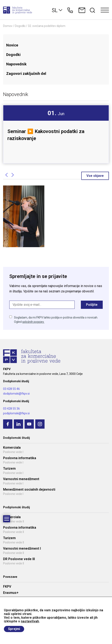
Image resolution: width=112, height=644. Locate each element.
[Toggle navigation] (105, 10)
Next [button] (13, 175)
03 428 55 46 (11, 389)
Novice (12, 45)
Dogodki (20, 26)
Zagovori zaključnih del (26, 74)
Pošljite (92, 305)
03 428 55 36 (11, 409)
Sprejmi (14, 629)
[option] (56, 128)
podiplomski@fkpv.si (16, 413)
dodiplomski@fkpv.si (16, 394)
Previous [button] (6, 175)
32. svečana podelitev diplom (47, 26)
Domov (8, 26)
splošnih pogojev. (33, 322)
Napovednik (16, 64)
